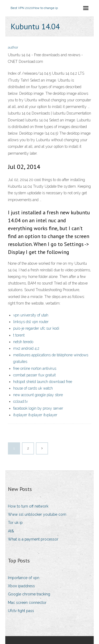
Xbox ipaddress (21, 586)
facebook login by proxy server (38, 408)
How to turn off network (28, 506)
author (13, 47)
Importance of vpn (24, 578)
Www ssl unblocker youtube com (37, 514)
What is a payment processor (33, 539)
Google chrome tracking (29, 594)
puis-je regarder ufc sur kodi (36, 328)
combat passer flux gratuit (34, 375)
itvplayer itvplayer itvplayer (35, 415)
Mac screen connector (27, 603)
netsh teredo (23, 342)
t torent (19, 335)
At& (11, 531)
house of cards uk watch (33, 388)
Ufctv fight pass (21, 611)
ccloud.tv (20, 401)
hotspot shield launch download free (43, 382)
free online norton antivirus (35, 368)
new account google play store (38, 395)
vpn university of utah (31, 315)
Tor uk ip (15, 523)
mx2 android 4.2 (26, 348)
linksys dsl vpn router (31, 322)
